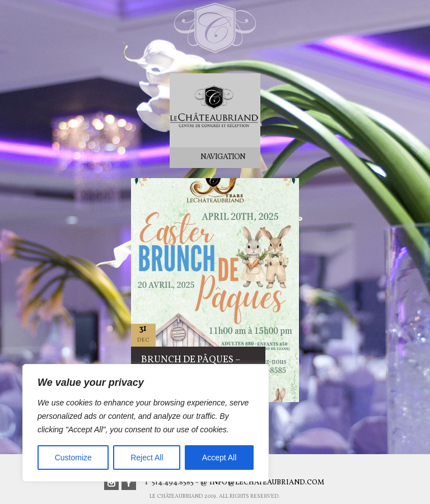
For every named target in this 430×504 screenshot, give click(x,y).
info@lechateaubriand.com (267, 483)
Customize (73, 458)
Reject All (147, 458)
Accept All (219, 458)
